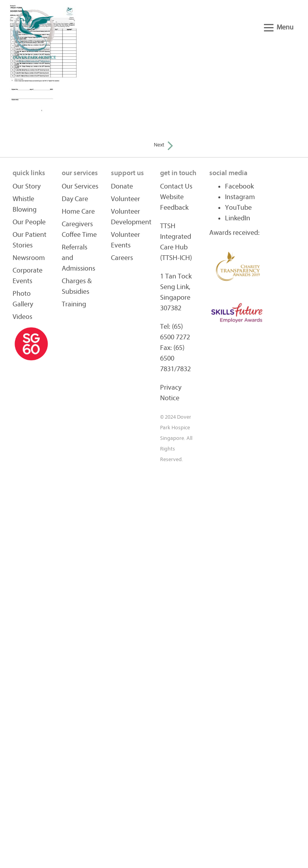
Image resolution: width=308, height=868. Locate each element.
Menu (279, 27)
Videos (22, 317)
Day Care (75, 199)
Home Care (78, 212)
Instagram (240, 197)
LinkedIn (238, 218)
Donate (122, 186)
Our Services (80, 186)
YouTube (238, 208)
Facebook (239, 186)
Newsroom (29, 258)
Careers (122, 258)
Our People (29, 222)
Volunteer (125, 199)
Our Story (27, 186)
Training (74, 304)
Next (163, 145)
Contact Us (176, 186)
